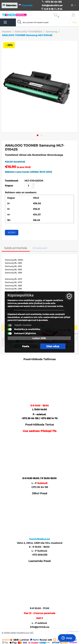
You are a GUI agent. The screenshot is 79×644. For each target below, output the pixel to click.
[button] (38, 135)
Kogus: (9, 186)
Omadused (40, 248)
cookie (38, 300)
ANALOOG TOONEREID (29, 32)
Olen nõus (53, 346)
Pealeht (7, 32)
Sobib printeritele (16, 248)
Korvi (12, 233)
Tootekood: (12, 181)
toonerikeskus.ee (40, 539)
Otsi (75, 22)
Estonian (10, 5)
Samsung (52, 32)
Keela (26, 346)
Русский (25, 5)
